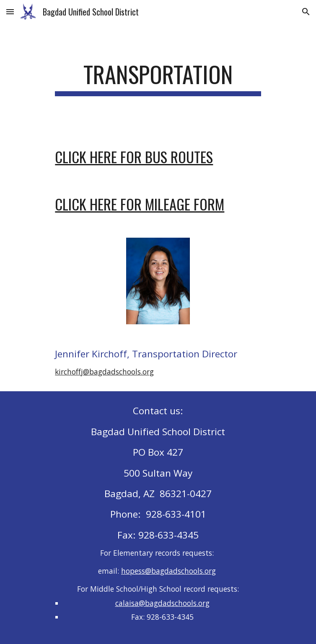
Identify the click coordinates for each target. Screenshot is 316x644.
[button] (10, 12)
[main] (158, 78)
